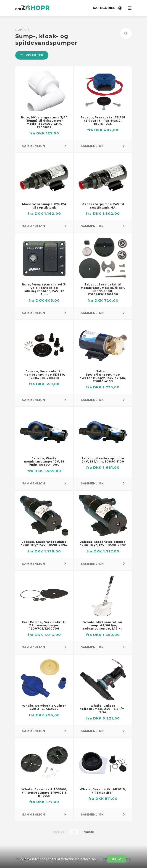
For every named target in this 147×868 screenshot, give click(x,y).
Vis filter (32, 55)
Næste (89, 832)
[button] (102, 859)
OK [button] (116, 859)
